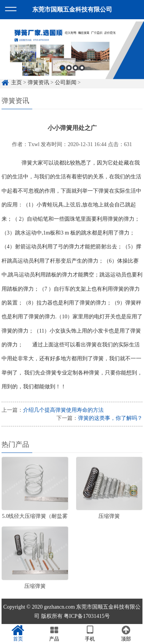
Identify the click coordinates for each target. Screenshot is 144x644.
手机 (90, 634)
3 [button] (75, 71)
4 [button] (82, 71)
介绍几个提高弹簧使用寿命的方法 (63, 410)
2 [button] (69, 71)
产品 (54, 634)
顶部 (126, 634)
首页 (18, 634)
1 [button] (62, 71)
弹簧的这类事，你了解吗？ (110, 418)
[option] (72, 54)
